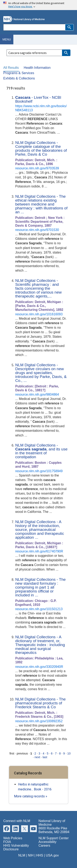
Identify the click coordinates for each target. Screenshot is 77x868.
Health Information (37, 68)
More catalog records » (31, 796)
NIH (31, 855)
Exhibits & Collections (19, 78)
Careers (44, 846)
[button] (69, 27)
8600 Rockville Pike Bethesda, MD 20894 (54, 830)
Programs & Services (19, 73)
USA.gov (52, 855)
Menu (7, 39)
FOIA (7, 842)
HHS (40, 855)
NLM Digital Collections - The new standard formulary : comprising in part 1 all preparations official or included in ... (40, 587)
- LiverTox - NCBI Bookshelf (38, 99)
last (45, 757)
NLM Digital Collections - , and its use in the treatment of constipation (41, 451)
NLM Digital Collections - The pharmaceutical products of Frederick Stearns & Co (40, 703)
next (37, 757)
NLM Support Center (54, 838)
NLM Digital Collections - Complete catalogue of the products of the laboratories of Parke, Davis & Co (41, 148)
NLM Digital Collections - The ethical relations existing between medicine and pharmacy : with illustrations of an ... (41, 204)
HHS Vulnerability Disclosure (16, 847)
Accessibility (48, 842)
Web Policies (13, 838)
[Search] (34, 27)
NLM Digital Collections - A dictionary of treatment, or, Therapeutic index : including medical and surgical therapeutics (40, 645)
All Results (11, 68)
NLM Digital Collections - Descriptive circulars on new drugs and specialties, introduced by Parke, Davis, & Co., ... (41, 373)
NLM (22, 855)
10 (69, 753)
